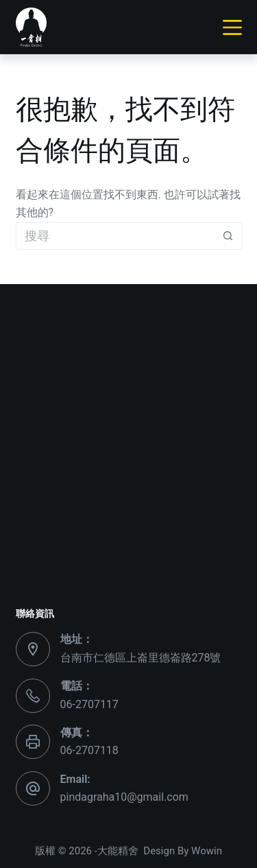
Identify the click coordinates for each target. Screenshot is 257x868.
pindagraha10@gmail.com (124, 797)
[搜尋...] (115, 236)
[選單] (232, 27)
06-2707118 (89, 750)
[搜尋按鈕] (228, 236)
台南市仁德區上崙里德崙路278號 (141, 658)
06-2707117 (89, 704)
